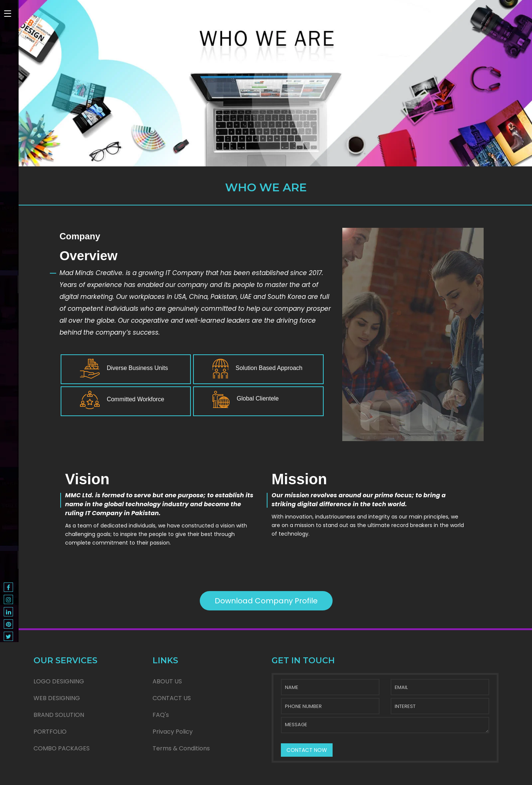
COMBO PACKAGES (62, 748)
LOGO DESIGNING (59, 681)
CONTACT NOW (307, 750)
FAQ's (161, 715)
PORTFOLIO (50, 732)
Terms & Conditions (181, 748)
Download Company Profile (266, 601)
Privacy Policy (173, 732)
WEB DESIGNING (57, 698)
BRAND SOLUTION (59, 715)
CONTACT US (172, 698)
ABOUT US (167, 681)
